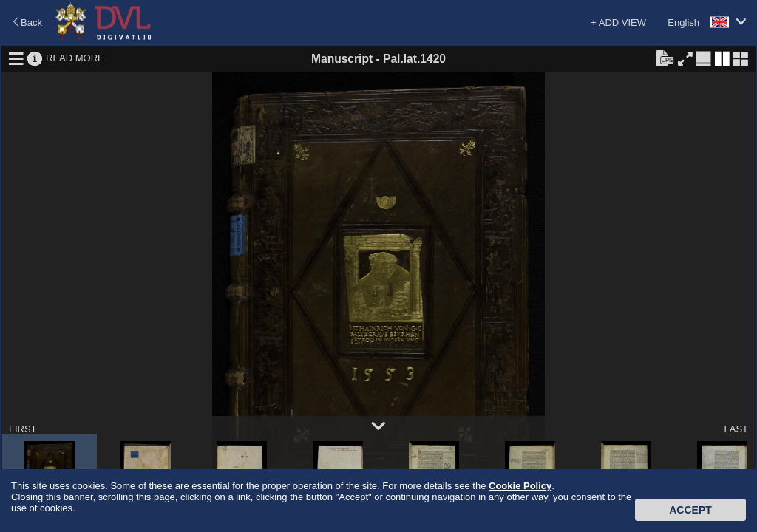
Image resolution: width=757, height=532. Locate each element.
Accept (690, 510)
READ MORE (75, 58)
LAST (736, 429)
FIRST (23, 429)
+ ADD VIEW (618, 23)
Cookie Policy (520, 486)
